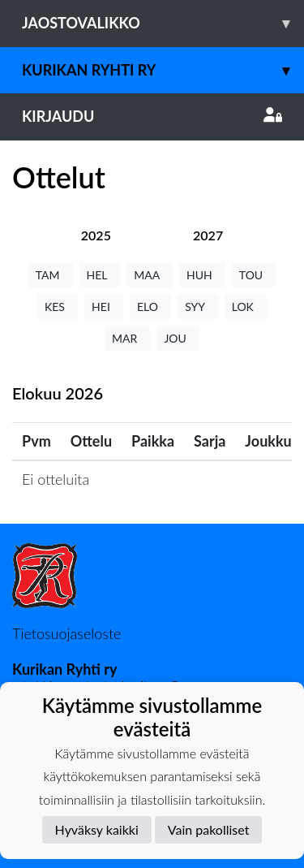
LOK (246, 307)
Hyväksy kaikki (97, 829)
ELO (150, 307)
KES (58, 307)
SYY (197, 307)
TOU (254, 275)
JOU (178, 338)
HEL (100, 275)
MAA (150, 275)
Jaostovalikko (163, 23)
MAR (127, 338)
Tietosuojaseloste (66, 633)
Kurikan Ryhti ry (163, 70)
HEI (104, 307)
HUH (202, 275)
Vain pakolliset (209, 829)
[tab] (96, 235)
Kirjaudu (152, 116)
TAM (51, 275)
